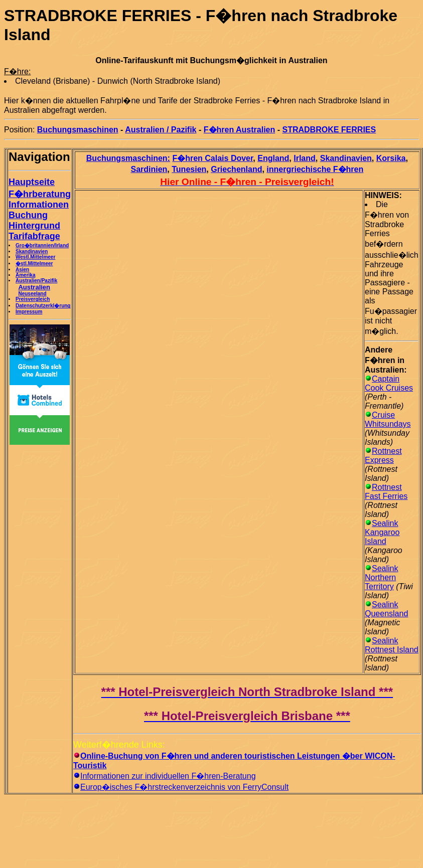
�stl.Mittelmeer (34, 264)
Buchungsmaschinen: (128, 158)
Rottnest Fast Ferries (386, 492)
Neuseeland (32, 294)
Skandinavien (32, 251)
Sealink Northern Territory (381, 577)
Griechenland (236, 169)
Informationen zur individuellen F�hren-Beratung (168, 776)
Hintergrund (34, 226)
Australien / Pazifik (161, 130)
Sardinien (149, 169)
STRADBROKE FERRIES (329, 130)
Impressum (29, 312)
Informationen (39, 205)
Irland (305, 158)
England (273, 158)
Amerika (25, 275)
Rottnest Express (383, 456)
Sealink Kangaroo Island (382, 532)
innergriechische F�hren (315, 169)
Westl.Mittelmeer (35, 257)
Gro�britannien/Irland (42, 245)
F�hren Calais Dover (213, 158)
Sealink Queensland (386, 609)
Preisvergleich (33, 299)
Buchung (28, 215)
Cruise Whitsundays (388, 419)
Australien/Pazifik (36, 281)
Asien (22, 270)
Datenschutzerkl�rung (43, 306)
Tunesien (189, 169)
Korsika (391, 158)
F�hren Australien (240, 130)
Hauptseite (32, 182)
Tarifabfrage (34, 236)
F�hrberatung (40, 194)
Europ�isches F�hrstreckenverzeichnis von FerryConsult (184, 787)
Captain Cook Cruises (389, 383)
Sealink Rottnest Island (392, 645)
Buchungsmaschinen (78, 130)
